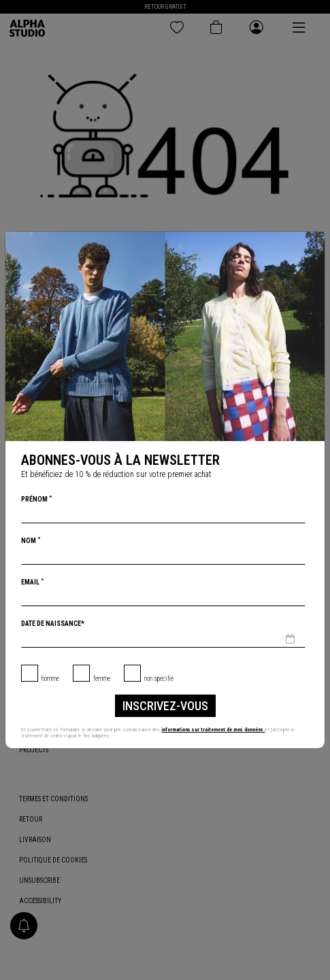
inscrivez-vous (165, 706)
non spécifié (159, 679)
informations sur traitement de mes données (215, 730)
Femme (102, 679)
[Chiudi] (314, 243)
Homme (50, 679)
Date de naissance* (53, 624)
